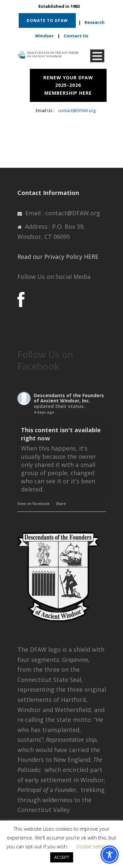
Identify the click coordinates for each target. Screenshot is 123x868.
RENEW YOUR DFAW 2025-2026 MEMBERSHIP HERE (68, 85)
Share (61, 503)
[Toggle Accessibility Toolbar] (110, 855)
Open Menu (97, 56)
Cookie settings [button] (93, 846)
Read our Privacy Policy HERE (58, 257)
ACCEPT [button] (62, 857)
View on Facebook (33, 503)
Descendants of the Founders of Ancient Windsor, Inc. (69, 398)
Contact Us (76, 36)
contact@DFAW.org (77, 110)
